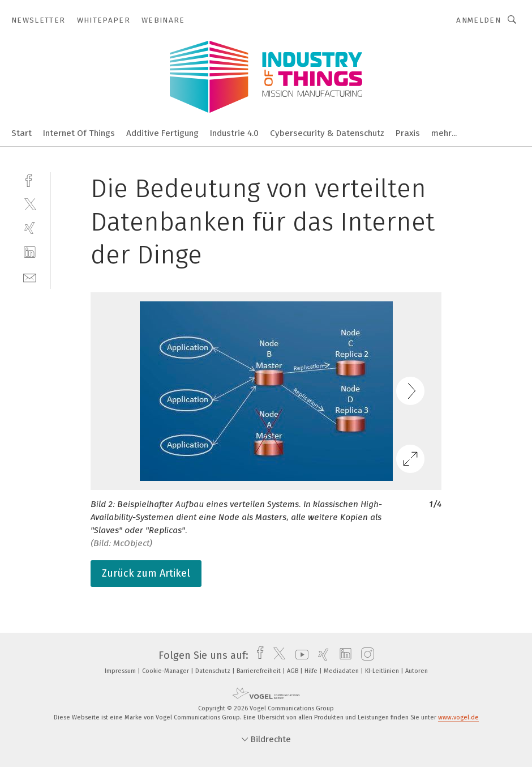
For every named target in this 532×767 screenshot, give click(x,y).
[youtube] (299, 655)
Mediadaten (342, 671)
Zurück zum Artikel (146, 573)
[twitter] (30, 204)
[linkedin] (30, 252)
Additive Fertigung (162, 133)
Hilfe (312, 671)
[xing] (30, 228)
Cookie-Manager (166, 671)
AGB (293, 671)
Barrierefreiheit (259, 671)
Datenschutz (214, 671)
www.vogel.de (458, 717)
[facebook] (30, 179)
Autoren (417, 671)
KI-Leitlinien (383, 671)
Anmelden (479, 20)
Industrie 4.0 (234, 133)
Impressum (121, 671)
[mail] (30, 277)
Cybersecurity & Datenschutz (327, 133)
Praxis (408, 133)
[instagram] (365, 655)
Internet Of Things (79, 133)
